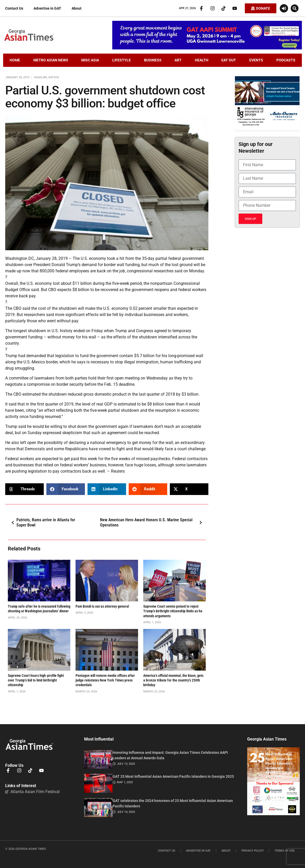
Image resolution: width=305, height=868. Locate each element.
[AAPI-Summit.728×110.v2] (207, 48)
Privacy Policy (253, 851)
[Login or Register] (284, 8)
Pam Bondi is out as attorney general (102, 606)
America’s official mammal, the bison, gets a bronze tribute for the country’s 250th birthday (173, 680)
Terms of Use (285, 851)
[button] (295, 8)
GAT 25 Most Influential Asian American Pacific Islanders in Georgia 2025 (173, 776)
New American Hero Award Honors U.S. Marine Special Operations (152, 523)
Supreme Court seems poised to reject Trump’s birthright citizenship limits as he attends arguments (173, 611)
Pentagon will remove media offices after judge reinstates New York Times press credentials (105, 680)
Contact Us (14, 8)
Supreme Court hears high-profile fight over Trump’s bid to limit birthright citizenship (36, 680)
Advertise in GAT (47, 8)
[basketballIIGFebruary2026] (267, 128)
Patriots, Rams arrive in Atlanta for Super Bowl (42, 523)
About (77, 8)
